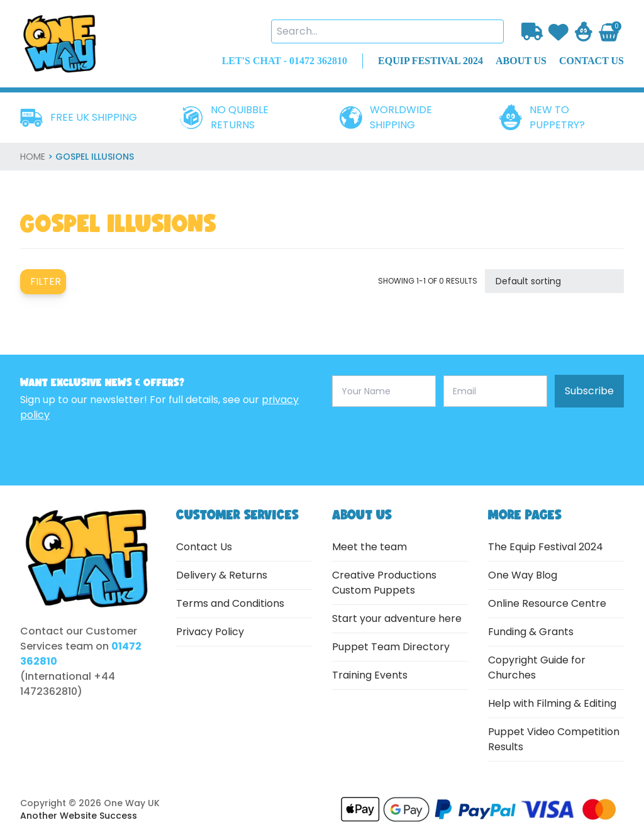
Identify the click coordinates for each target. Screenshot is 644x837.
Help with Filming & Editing (552, 703)
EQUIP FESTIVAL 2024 (430, 61)
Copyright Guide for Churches (537, 668)
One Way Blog (523, 575)
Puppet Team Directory (391, 647)
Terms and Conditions (230, 603)
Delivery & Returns (222, 575)
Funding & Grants (531, 632)
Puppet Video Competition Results (554, 739)
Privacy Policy (210, 632)
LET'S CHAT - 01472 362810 (285, 61)
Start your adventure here (397, 618)
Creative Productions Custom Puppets (384, 583)
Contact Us (204, 547)
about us (521, 61)
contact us (591, 61)
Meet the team (369, 547)
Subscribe (589, 391)
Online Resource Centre (547, 603)
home (33, 157)
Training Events (370, 675)
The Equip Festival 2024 (546, 547)
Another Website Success (79, 816)
